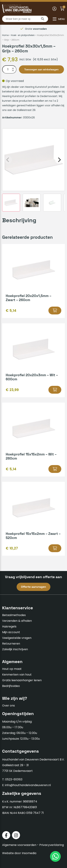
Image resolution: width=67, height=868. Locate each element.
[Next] (59, 160)
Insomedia (29, 853)
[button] (55, 311)
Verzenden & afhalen (17, 621)
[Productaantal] (9, 69)
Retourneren (11, 644)
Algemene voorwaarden (19, 845)
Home (5, 35)
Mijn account (11, 632)
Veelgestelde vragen (17, 638)
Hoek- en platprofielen (23, 35)
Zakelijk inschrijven (15, 649)
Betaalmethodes (14, 615)
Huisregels (9, 626)
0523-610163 (14, 779)
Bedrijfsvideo (11, 686)
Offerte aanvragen (33, 587)
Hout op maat (12, 669)
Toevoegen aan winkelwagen (41, 69)
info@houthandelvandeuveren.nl (28, 785)
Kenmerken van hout (17, 675)
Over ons (8, 706)
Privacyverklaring (52, 845)
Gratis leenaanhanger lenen (22, 680)
